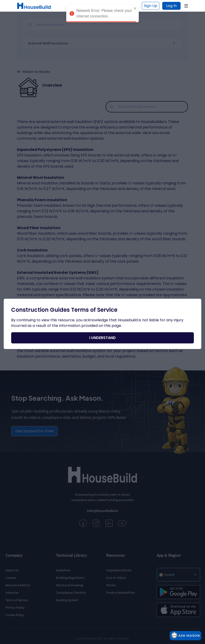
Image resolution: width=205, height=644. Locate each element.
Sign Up (151, 6)
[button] (186, 6)
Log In (171, 6)
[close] (135, 6)
